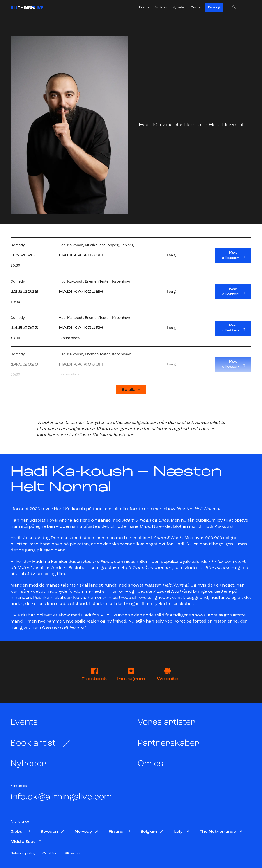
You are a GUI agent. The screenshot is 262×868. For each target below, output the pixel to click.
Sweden (52, 832)
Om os (196, 8)
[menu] (246, 7)
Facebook (94, 674)
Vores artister (166, 723)
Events (144, 8)
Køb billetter (233, 255)
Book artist (41, 743)
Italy (181, 832)
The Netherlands (221, 832)
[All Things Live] (27, 8)
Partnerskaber (168, 743)
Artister (161, 8)
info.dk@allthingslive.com (61, 797)
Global (20, 832)
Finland (119, 832)
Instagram (131, 674)
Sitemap (72, 854)
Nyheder (179, 8)
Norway (87, 832)
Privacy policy (23, 854)
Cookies (50, 854)
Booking (214, 8)
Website (168, 674)
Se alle (131, 390)
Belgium (152, 832)
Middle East (26, 842)
